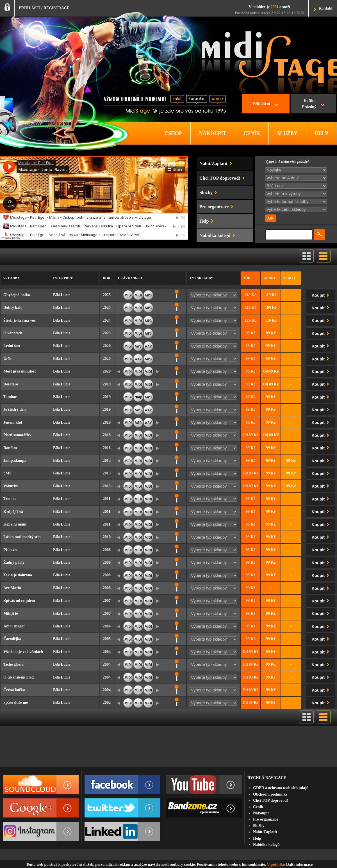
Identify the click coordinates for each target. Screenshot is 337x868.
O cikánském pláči (19, 677)
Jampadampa (15, 461)
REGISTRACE (57, 8)
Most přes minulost (20, 371)
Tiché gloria (13, 664)
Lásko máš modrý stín (22, 537)
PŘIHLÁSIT (30, 8)
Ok (271, 218)
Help (257, 838)
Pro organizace (266, 819)
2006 (107, 626)
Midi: (248, 278)
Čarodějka (12, 639)
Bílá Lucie (62, 295)
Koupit (322, 294)
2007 (107, 601)
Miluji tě (11, 614)
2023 (107, 333)
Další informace (299, 864)
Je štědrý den (14, 409)
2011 (107, 499)
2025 (107, 295)
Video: (290, 278)
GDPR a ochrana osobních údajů (281, 788)
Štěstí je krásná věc (20, 320)
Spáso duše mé (16, 703)
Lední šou (12, 346)
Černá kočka (14, 690)
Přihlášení (262, 104)
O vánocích (13, 333)
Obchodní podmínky (270, 794)
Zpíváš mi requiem (19, 601)
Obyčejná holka (17, 295)
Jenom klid (13, 422)
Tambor (10, 397)
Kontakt (325, 8)
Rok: (107, 278)
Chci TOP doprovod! (270, 800)
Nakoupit (261, 813)
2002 (107, 703)
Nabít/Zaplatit (265, 832)
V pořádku (276, 864)
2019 (107, 384)
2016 (107, 448)
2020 (107, 346)
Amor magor (14, 626)
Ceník (258, 807)
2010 (107, 537)
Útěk (7, 359)
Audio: (270, 278)
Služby (259, 826)
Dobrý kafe (13, 308)
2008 (107, 550)
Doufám (10, 448)
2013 (107, 461)
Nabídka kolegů (266, 845)
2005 (107, 639)
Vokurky (11, 486)
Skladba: (12, 278)
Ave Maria (12, 588)
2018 (107, 435)
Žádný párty (14, 562)
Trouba (10, 499)
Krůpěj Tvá (13, 512)
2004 (107, 652)
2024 (107, 320)
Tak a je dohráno (18, 575)
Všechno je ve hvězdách (23, 652)
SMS (7, 473)
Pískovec (11, 550)
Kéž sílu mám (15, 524)
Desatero (11, 384)
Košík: (309, 104)
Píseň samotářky (17, 435)
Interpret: (63, 278)
